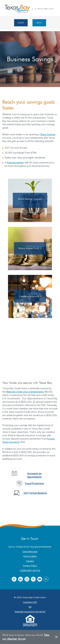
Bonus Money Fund (29, 248)
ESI (30, 607)
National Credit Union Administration (25, 392)
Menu (39, 23)
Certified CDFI (30, 602)
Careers (30, 561)
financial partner (15, 163)
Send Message (30, 552)
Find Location (30, 556)
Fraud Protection (34, 483)
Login (21, 23)
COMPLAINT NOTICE (30, 570)
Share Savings (48, 134)
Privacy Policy (30, 566)
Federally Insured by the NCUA (30, 612)
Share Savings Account (30, 199)
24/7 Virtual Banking (35, 493)
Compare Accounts (29, 296)
